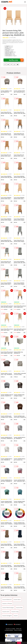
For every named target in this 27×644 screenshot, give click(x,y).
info (11, 94)
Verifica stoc (16, 60)
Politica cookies (18, 630)
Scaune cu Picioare (7, 604)
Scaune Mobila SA (7, 599)
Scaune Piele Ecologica (8, 608)
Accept (19, 643)
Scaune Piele (19, 608)
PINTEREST (17, 625)
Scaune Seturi (17, 599)
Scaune (16, 616)
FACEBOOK (9, 625)
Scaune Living (15, 612)
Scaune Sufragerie (7, 616)
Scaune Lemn (6, 612)
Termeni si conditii (10, 629)
